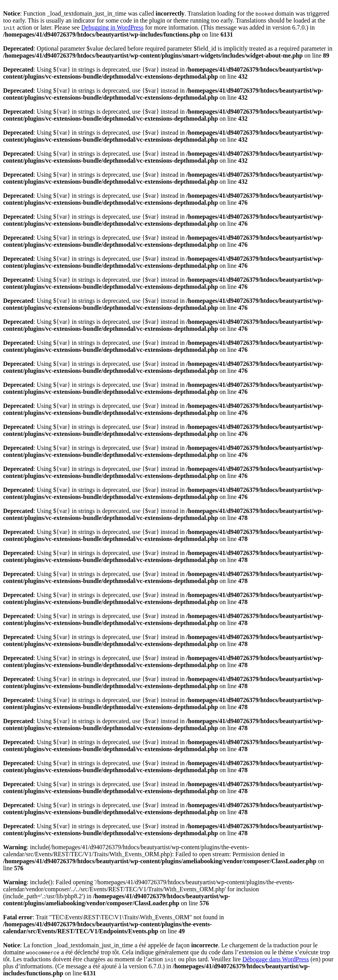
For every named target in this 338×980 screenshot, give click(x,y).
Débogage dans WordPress (276, 959)
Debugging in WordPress (112, 27)
